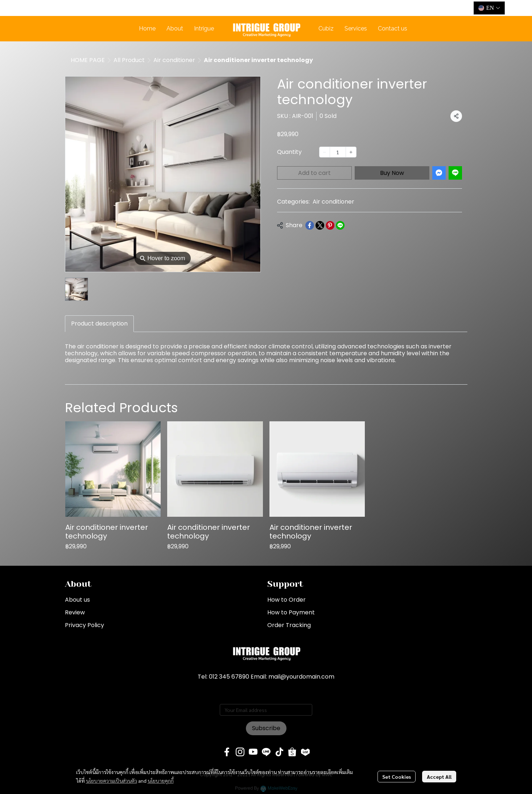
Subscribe (266, 728)
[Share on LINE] (340, 225)
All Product (129, 60)
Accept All (439, 777)
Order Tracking (289, 625)
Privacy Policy (84, 625)
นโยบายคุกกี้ (161, 781)
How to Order (286, 600)
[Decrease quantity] (325, 152)
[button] (489, 8)
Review (75, 612)
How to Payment (291, 612)
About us (77, 600)
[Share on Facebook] (310, 225)
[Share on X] (320, 225)
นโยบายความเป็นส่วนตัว (112, 781)
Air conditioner (174, 60)
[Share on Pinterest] (330, 225)
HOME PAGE (88, 60)
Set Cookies (397, 777)
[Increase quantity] (351, 152)
